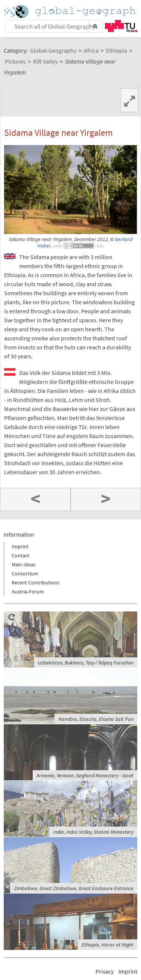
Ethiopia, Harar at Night (108, 945)
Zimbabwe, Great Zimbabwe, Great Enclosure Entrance (74, 888)
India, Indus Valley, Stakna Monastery (93, 832)
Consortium (25, 573)
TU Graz (121, 26)
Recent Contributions (36, 583)
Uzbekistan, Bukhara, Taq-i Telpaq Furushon (86, 663)
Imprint (20, 546)
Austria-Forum (28, 592)
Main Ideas (23, 564)
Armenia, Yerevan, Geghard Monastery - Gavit (85, 775)
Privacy (105, 971)
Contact (20, 555)
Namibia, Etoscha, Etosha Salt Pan (96, 719)
